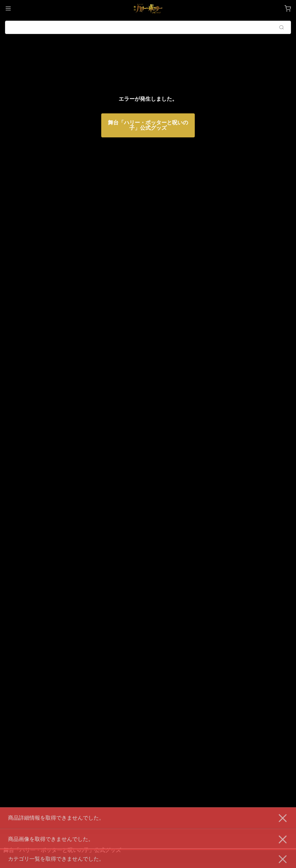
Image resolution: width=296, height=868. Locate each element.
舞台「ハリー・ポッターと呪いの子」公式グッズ (148, 125)
